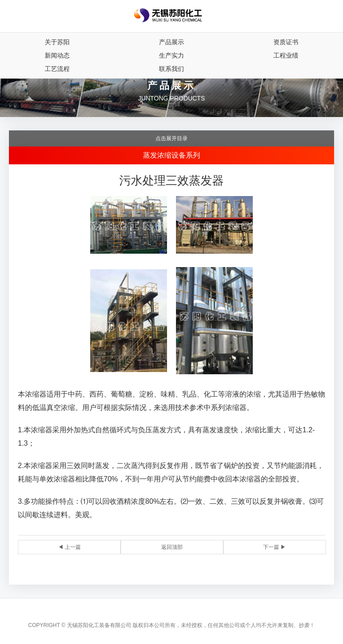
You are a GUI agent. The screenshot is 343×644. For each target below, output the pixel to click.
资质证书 (286, 42)
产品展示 (171, 42)
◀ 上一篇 (69, 547)
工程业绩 (286, 55)
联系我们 (171, 69)
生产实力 (171, 55)
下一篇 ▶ (274, 547)
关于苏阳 (57, 42)
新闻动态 (57, 55)
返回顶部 (172, 547)
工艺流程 (57, 69)
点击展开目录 (171, 138)
